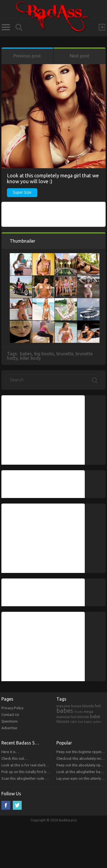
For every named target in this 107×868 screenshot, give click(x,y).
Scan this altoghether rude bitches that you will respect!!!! (47, 778)
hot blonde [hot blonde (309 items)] (80, 717)
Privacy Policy (12, 708)
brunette (65, 354)
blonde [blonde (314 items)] (88, 706)
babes (26, 354)
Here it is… (10, 752)
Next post (79, 56)
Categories (6, 27)
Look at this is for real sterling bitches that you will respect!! (49, 765)
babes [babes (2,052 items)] (65, 711)
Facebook (6, 805)
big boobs (44, 354)
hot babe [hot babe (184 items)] (85, 722)
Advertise (9, 728)
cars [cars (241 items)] (74, 721)
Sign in (102, 27)
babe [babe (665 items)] (95, 716)
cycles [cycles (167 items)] (97, 722)
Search (19, 27)
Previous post (27, 56)
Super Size (22, 192)
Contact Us (10, 714)
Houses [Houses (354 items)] (63, 721)
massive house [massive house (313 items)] (69, 706)
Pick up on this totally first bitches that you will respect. (46, 772)
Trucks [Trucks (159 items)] (78, 712)
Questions (10, 721)
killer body (30, 358)
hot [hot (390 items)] (98, 706)
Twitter (17, 805)
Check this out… (15, 758)
